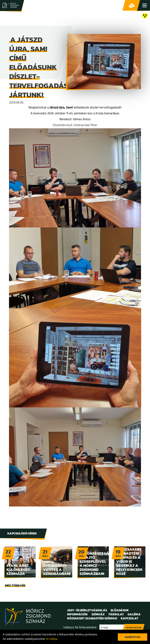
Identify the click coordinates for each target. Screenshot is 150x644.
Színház (98, 614)
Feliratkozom (134, 628)
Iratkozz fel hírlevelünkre (80, 628)
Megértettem (133, 637)
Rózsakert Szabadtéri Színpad (92, 618)
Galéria (134, 614)
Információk (77, 614)
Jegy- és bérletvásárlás (132, 6)
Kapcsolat (130, 618)
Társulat (116, 614)
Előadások (120, 610)
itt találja (51, 639)
